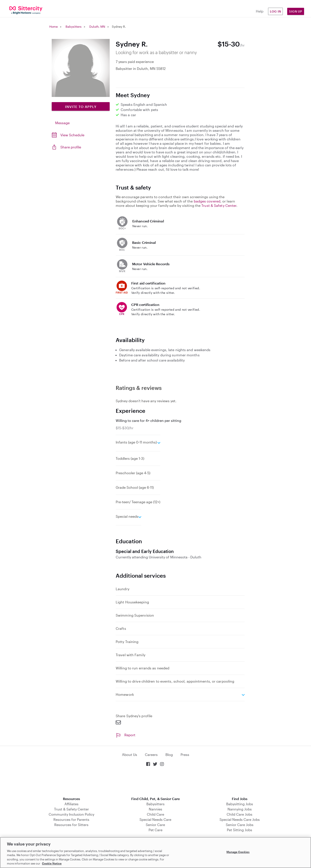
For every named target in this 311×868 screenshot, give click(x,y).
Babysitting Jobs (240, 804)
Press (185, 755)
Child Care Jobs (240, 814)
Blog (169, 755)
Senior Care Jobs (240, 825)
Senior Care (155, 825)
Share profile (71, 147)
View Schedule (72, 135)
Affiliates (71, 804)
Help (260, 11)
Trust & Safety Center (219, 205)
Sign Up (296, 11)
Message (62, 123)
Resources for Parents (71, 819)
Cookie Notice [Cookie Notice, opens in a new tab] (52, 863)
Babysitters (74, 27)
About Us (130, 755)
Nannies (155, 809)
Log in (276, 11)
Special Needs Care (155, 819)
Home (54, 27)
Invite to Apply (81, 107)
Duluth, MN (97, 27)
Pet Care (155, 830)
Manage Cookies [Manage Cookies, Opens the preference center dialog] (238, 852)
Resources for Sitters (71, 825)
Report (126, 735)
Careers (151, 755)
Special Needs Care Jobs (240, 819)
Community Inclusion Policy (71, 814)
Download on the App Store (155, 782)
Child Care (155, 814)
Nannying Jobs (240, 809)
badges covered (207, 201)
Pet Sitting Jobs (240, 830)
